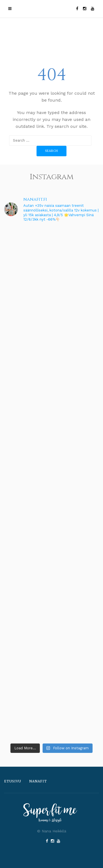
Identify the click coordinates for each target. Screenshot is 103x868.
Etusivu (13, 781)
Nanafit (38, 781)
